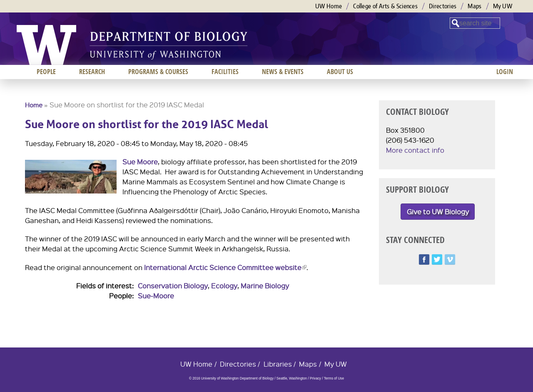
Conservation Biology (173, 286)
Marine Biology (265, 286)
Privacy (315, 378)
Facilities (225, 72)
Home (34, 105)
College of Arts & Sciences (385, 6)
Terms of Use (334, 378)
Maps (474, 6)
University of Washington (46, 45)
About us (340, 72)
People (46, 72)
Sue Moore (140, 162)
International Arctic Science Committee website (225, 267)
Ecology (224, 286)
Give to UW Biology (438, 212)
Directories (443, 6)
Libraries (278, 364)
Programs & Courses (158, 72)
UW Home (329, 6)
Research (92, 72)
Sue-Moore (156, 296)
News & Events (283, 72)
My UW (503, 6)
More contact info (415, 150)
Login (505, 72)
